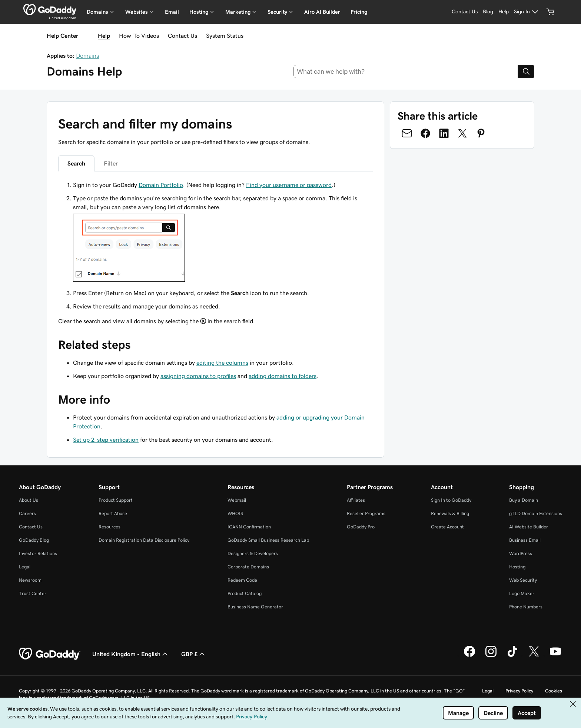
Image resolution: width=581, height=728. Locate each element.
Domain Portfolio (161, 185)
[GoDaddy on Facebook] (469, 656)
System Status (225, 36)
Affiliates (356, 500)
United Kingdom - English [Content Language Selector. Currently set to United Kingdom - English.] (131, 654)
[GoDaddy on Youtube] (555, 656)
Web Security (523, 580)
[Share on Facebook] (425, 133)
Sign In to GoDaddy (451, 500)
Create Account (447, 527)
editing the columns (222, 363)
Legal (25, 567)
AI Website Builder (529, 527)
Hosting (517, 567)
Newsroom (30, 580)
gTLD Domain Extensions (536, 513)
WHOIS (235, 513)
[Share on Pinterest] (481, 133)
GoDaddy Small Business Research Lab (268, 540)
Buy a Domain (524, 500)
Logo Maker (522, 593)
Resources (109, 527)
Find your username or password (289, 185)
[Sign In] (527, 12)
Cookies (554, 691)
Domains (87, 56)
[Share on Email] (407, 133)
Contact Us (182, 36)
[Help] (504, 12)
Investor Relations (38, 553)
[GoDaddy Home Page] (50, 654)
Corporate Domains (248, 567)
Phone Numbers (526, 607)
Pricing (359, 12)
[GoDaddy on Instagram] (491, 656)
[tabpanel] (215, 253)
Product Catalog (245, 593)
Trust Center (33, 593)
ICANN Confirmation (249, 527)
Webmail (237, 500)
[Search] (526, 71)
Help (104, 36)
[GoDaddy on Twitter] (534, 656)
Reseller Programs (366, 513)
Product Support (116, 500)
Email (172, 12)
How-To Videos (139, 36)
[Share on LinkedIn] (444, 133)
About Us (29, 500)
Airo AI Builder (322, 12)
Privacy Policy (519, 691)
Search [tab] (76, 163)
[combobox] (406, 71)
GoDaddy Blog (34, 540)
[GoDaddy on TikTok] (512, 656)
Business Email (525, 540)
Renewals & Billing (450, 513)
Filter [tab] (111, 163)
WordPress (521, 553)
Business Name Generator (255, 607)
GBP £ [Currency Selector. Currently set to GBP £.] (194, 654)
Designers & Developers (253, 553)
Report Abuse (113, 513)
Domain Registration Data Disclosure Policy (144, 540)
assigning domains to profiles (198, 376)
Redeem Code (242, 580)
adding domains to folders (283, 376)
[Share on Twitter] (462, 133)
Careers (27, 513)
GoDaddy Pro (361, 527)
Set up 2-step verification (106, 440)
